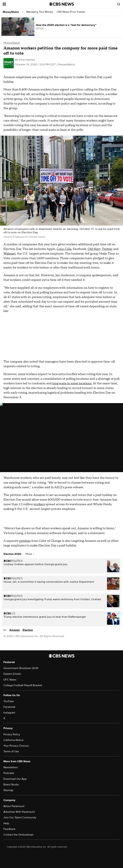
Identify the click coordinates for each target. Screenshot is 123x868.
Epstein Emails (12, 674)
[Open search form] (119, 4)
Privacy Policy (12, 734)
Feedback (9, 829)
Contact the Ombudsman (18, 835)
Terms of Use (11, 751)
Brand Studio (11, 785)
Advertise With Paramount (19, 812)
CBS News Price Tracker (71, 12)
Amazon (15, 630)
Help (6, 823)
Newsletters (11, 767)
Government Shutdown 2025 (21, 668)
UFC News (10, 680)
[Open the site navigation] (22, 4)
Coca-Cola (64, 249)
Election (28, 630)
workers (39, 504)
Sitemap (8, 790)
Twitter (107, 249)
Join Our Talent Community (20, 818)
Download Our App (15, 779)
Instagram (9, 713)
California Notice (14, 740)
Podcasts (9, 773)
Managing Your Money (40, 12)
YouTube (9, 701)
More (30, 554)
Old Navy (94, 249)
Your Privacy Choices (16, 746)
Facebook (9, 707)
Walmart (10, 254)
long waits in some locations (72, 383)
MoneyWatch (11, 12)
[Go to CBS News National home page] (62, 4)
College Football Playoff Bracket (23, 685)
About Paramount (14, 806)
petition (25, 541)
